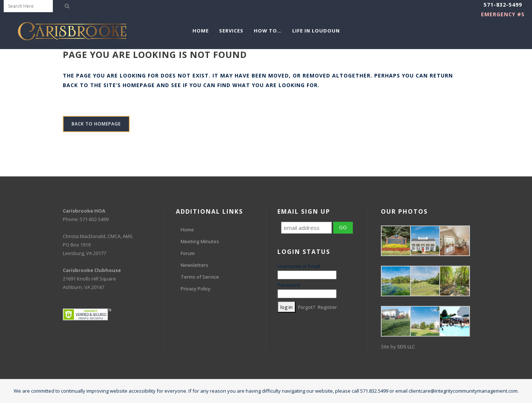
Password (289, 285)
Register (327, 307)
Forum (188, 253)
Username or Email (299, 266)
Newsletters (195, 265)
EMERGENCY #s (503, 14)
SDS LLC (406, 347)
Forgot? (307, 307)
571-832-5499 (503, 5)
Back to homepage (96, 124)
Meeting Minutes (200, 241)
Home (187, 230)
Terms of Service (200, 277)
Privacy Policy (196, 289)
